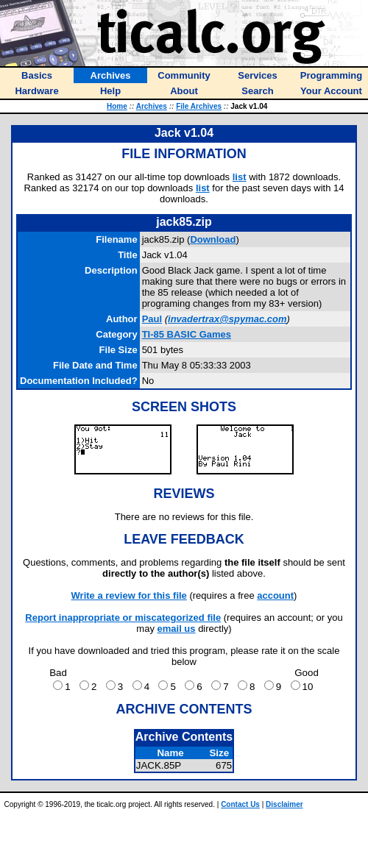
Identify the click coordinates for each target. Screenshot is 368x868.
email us (177, 629)
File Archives (199, 106)
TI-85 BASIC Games (187, 334)
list (240, 177)
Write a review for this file (129, 595)
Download (213, 239)
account (275, 595)
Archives (152, 106)
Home (117, 106)
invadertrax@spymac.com (227, 319)
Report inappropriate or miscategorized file (123, 618)
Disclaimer (284, 804)
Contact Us (240, 804)
